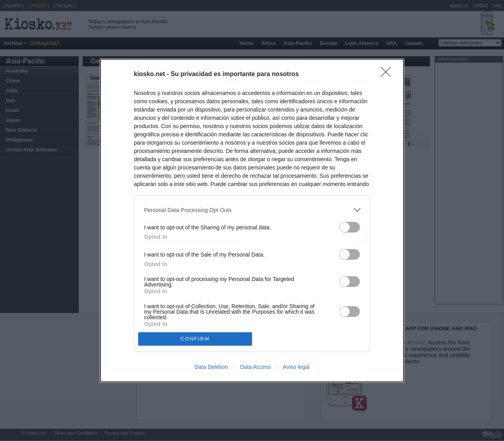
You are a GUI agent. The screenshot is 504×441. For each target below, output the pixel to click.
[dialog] (252, 220)
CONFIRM (195, 339)
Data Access (256, 367)
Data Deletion (211, 367)
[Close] (388, 74)
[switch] (350, 227)
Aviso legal (296, 367)
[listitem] (252, 210)
